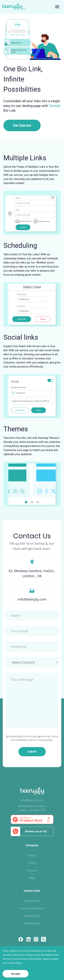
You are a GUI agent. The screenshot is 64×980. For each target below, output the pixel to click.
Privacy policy (45, 740)
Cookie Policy (32, 916)
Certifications (32, 923)
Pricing (32, 863)
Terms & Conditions (32, 908)
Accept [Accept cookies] (16, 974)
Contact (32, 870)
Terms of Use (10, 959)
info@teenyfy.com (32, 800)
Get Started (22, 125)
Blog (32, 878)
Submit (32, 752)
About (32, 855)
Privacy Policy (32, 901)
